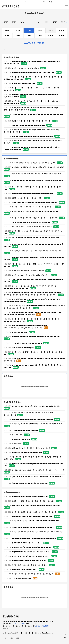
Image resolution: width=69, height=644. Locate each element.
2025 (14, 22)
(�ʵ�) (50, 2)
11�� (18, 31)
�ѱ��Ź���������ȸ (10, 6)
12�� (7, 31)
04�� (29, 35)
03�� (40, 35)
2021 (47, 22)
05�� (18, 35)
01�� (62, 35)
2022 (39, 22)
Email (7, 628)
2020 (55, 22)
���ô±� (36, 2)
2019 (63, 22)
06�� (7, 35)
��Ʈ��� (44, 2)
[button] (66, 22)
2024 (22, 22)
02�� (51, 35)
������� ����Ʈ (35, 638)
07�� (62, 31)
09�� (40, 31)
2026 (6, 22)
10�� (29, 31)
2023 (30, 22)
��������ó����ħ (24, 2)
